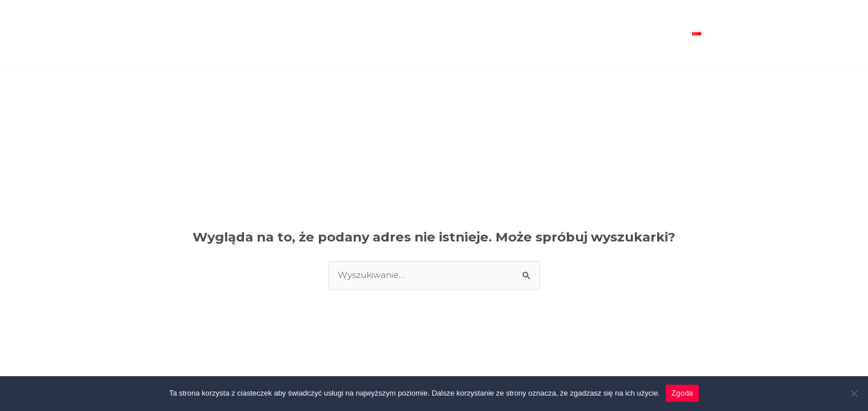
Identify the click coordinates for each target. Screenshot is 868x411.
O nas (566, 33)
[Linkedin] (755, 40)
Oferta (344, 33)
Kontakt (655, 33)
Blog (607, 33)
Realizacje (511, 33)
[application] (706, 33)
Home (298, 33)
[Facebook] (748, 26)
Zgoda (682, 393)
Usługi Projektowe (424, 33)
